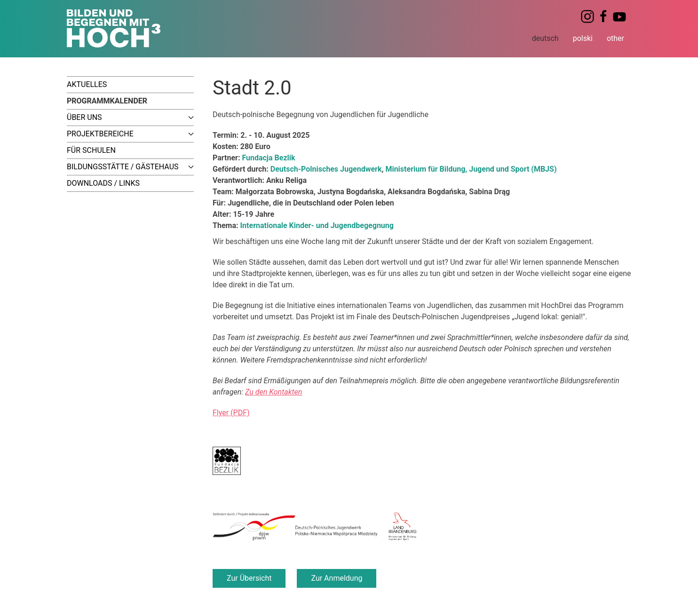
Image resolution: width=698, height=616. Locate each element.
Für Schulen (91, 150)
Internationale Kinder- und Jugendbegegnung (317, 225)
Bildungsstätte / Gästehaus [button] (130, 167)
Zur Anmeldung (337, 578)
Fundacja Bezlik (268, 158)
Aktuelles (87, 84)
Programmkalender (107, 101)
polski (583, 38)
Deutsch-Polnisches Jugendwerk (326, 169)
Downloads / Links (103, 183)
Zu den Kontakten (274, 392)
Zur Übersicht (249, 578)
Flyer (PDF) (231, 413)
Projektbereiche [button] (130, 134)
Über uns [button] (130, 117)
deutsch (545, 38)
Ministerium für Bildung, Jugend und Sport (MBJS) (471, 169)
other (615, 38)
